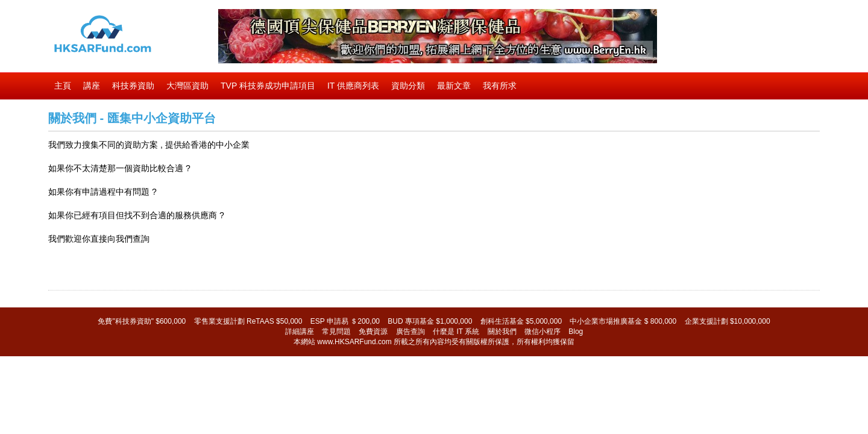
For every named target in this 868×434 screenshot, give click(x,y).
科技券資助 (133, 86)
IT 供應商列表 (353, 86)
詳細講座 (300, 332)
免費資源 (373, 332)
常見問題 (336, 332)
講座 (92, 86)
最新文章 (454, 86)
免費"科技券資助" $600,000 (142, 321)
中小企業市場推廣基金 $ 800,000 (623, 321)
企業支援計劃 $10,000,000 (728, 321)
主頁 (63, 86)
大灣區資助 (187, 86)
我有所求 (500, 86)
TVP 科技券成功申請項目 (268, 86)
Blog (576, 332)
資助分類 (408, 86)
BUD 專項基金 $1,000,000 (430, 321)
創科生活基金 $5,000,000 (521, 321)
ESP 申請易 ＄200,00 (345, 321)
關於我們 (502, 332)
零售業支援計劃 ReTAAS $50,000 (248, 321)
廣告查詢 (410, 332)
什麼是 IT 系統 (456, 332)
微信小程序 (542, 332)
